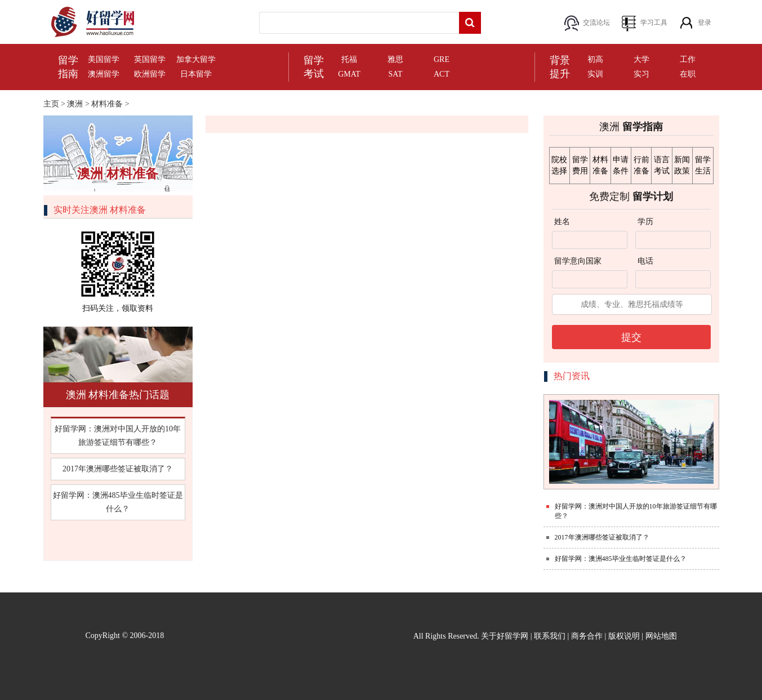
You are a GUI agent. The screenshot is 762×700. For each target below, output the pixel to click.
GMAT (349, 74)
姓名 (562, 222)
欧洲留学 (150, 74)
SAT (396, 74)
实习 (641, 74)
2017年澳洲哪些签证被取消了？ (118, 469)
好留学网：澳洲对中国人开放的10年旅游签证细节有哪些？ (118, 436)
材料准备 (107, 104)
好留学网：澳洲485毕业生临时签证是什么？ (118, 502)
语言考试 (662, 165)
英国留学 (150, 59)
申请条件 (621, 165)
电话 (645, 261)
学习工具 (654, 23)
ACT (442, 74)
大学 (641, 59)
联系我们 (550, 636)
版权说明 (624, 636)
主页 (51, 104)
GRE (442, 59)
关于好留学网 (505, 636)
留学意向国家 (578, 261)
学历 (645, 222)
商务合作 (587, 636)
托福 (349, 59)
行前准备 (641, 165)
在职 (688, 74)
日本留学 (196, 74)
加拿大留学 (196, 59)
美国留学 (104, 59)
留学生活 (703, 165)
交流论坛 (596, 23)
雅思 (395, 59)
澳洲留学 (104, 74)
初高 (595, 59)
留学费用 (580, 165)
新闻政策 (682, 165)
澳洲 (75, 104)
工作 (688, 59)
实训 (595, 74)
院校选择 (559, 165)
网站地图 (661, 636)
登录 (705, 23)
